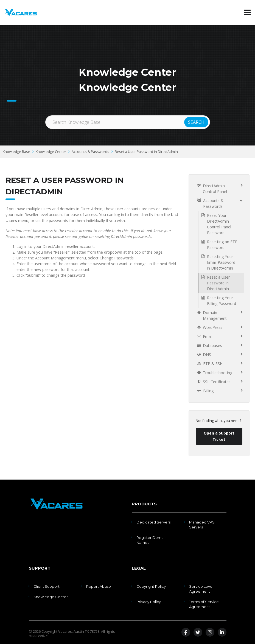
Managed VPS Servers (202, 525)
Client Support (47, 586)
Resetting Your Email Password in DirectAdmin (221, 262)
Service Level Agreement (201, 589)
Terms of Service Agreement (204, 604)
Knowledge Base (16, 152)
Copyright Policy (151, 586)
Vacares (65, 631)
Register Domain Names (152, 540)
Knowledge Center (51, 152)
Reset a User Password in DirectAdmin (146, 152)
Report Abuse (99, 586)
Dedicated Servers (153, 522)
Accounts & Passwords (90, 152)
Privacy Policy (149, 602)
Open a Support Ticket (219, 436)
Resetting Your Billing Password (222, 301)
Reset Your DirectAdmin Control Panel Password (219, 224)
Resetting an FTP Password (222, 245)
